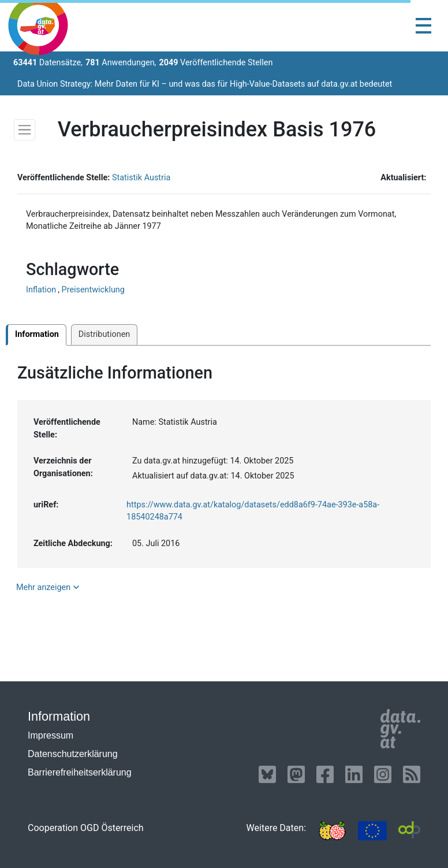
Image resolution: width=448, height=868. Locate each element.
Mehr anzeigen (49, 587)
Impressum (51, 735)
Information (37, 334)
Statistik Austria (141, 178)
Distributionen (104, 334)
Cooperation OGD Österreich (86, 828)
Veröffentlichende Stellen (216, 63)
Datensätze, (48, 63)
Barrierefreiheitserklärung (80, 772)
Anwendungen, (121, 63)
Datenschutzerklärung (73, 754)
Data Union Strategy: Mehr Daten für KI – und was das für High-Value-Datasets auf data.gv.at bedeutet (205, 84)
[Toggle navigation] (423, 26)
